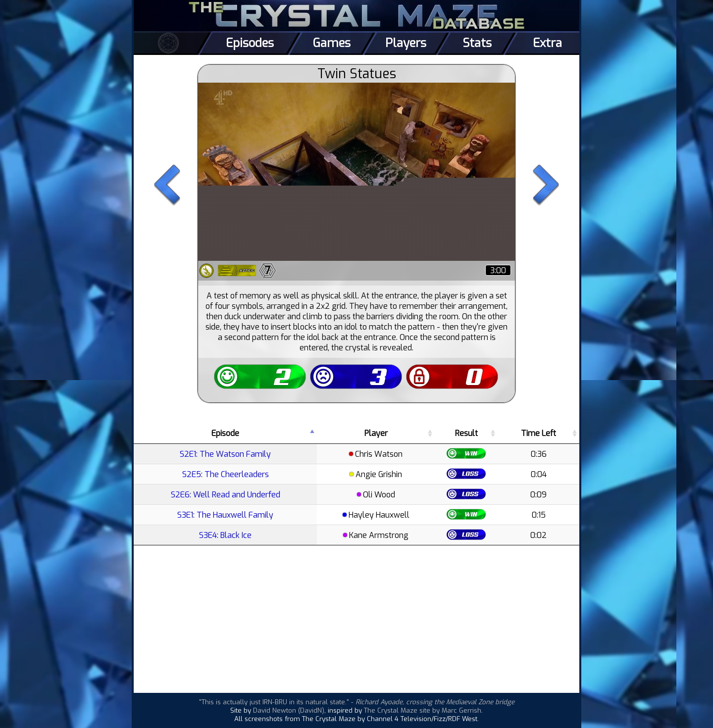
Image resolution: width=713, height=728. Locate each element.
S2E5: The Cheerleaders (226, 474)
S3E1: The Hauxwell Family (225, 515)
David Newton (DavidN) (289, 710)
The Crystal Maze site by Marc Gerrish (423, 710)
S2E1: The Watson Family (225, 454)
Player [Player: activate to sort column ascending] (376, 433)
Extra (547, 43)
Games (332, 43)
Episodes (250, 43)
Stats (477, 43)
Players (406, 43)
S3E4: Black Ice (225, 535)
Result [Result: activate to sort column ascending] (466, 433)
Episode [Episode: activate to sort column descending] (225, 433)
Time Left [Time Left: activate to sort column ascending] (538, 433)
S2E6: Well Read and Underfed (226, 495)
